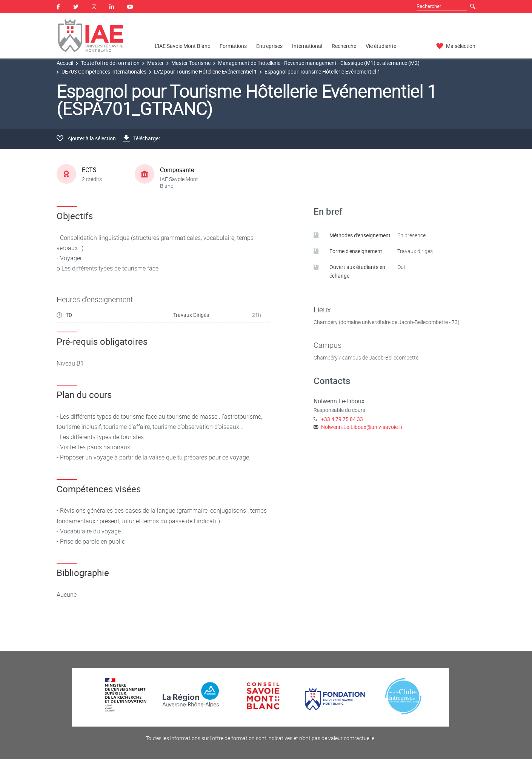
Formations (233, 46)
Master (155, 63)
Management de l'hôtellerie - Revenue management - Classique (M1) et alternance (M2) (319, 63)
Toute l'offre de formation (110, 63)
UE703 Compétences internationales (104, 71)
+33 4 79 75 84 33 (342, 419)
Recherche (344, 46)
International (307, 46)
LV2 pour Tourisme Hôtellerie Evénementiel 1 (205, 71)
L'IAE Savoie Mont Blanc (182, 46)
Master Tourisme (191, 63)
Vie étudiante (381, 46)
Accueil (65, 63)
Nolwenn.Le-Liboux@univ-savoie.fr (362, 427)
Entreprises (269, 46)
